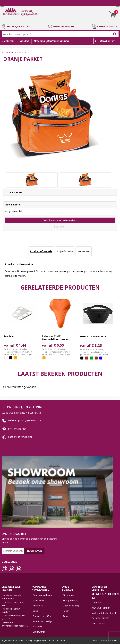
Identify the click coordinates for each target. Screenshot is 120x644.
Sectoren (8, 41)
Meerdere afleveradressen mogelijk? (15, 624)
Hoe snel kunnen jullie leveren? (13, 617)
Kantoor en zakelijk (42, 621)
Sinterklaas (69, 595)
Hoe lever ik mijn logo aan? (13, 604)
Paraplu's (38, 627)
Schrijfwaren (39, 632)
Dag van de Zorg (71, 606)
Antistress (38, 606)
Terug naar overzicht (16, 52)
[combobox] (57, 34)
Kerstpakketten (71, 600)
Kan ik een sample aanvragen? (11, 597)
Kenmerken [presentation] (84, 251)
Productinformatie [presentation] (41, 251)
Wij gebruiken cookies (44, 640)
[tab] (41, 251)
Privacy (29, 640)
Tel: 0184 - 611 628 (100, 618)
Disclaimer (61, 640)
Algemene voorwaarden (13, 640)
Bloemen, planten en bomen (51, 41)
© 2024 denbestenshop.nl (105, 640)
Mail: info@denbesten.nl (104, 613)
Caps (35, 611)
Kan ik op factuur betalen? (11, 610)
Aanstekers (39, 600)
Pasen (66, 611)
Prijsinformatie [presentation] (65, 251)
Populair (24, 41)
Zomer (66, 616)
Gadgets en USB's (42, 616)
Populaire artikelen (42, 595)
